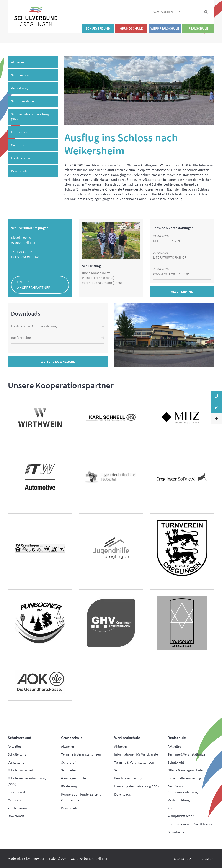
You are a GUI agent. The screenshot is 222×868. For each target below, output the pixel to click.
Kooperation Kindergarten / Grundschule (81, 797)
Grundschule (131, 28)
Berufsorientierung (128, 778)
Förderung (69, 786)
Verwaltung (19, 88)
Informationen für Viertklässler (137, 754)
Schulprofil (69, 762)
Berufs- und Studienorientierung (183, 789)
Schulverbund (98, 28)
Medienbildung (179, 800)
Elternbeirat (20, 132)
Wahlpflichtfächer (181, 816)
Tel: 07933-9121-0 (24, 252)
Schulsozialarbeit (24, 101)
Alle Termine (182, 292)
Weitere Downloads (58, 362)
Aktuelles (18, 62)
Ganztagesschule (73, 778)
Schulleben (69, 770)
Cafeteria (18, 145)
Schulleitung (20, 75)
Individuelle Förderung (184, 778)
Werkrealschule (165, 28)
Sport (172, 808)
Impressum (206, 858)
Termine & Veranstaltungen (81, 754)
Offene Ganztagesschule (185, 770)
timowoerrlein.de (43, 858)
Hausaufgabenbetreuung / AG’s (137, 786)
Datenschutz (182, 858)
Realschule (198, 28)
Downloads (19, 171)
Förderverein (21, 158)
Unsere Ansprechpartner (34, 285)
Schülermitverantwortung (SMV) (30, 117)
